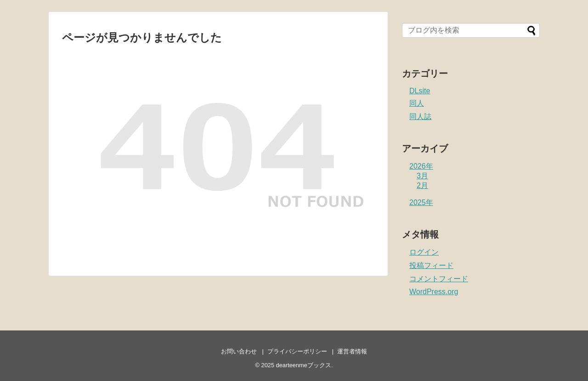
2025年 (421, 202)
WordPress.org (434, 292)
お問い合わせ (239, 351)
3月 (422, 176)
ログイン (424, 252)
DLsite (420, 91)
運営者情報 (352, 351)
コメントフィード (439, 279)
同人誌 (420, 117)
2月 (422, 185)
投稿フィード (431, 265)
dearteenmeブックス (304, 365)
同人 (417, 103)
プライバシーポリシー (297, 351)
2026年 (421, 166)
